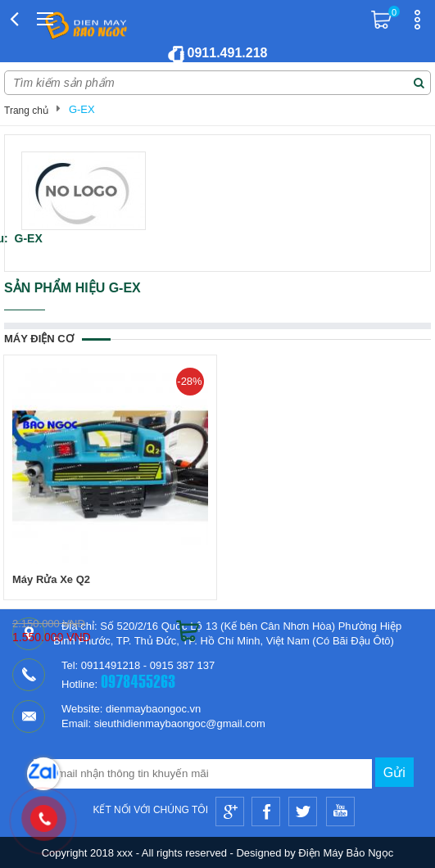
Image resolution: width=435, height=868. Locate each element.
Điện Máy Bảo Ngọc (346, 853)
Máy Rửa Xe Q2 (51, 579)
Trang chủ (26, 111)
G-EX (82, 109)
